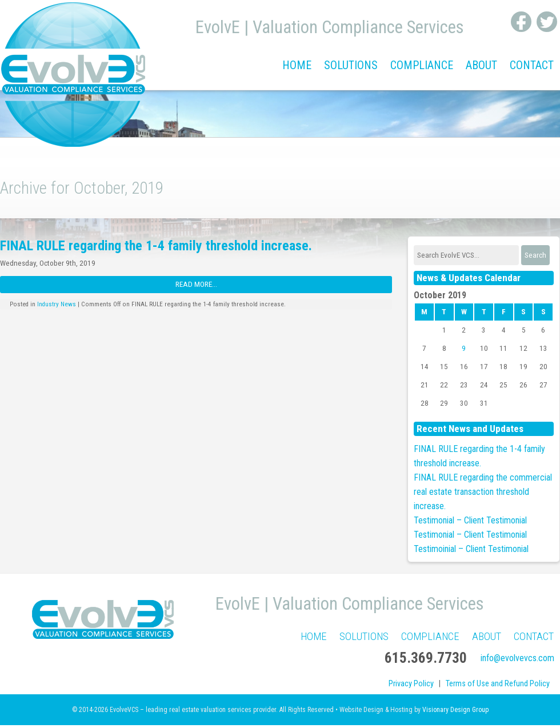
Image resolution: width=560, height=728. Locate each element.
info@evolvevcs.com (517, 658)
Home (297, 65)
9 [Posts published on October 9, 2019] (464, 348)
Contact (532, 65)
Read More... (196, 284)
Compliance (422, 65)
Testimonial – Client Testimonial (470, 520)
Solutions (351, 65)
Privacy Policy (411, 684)
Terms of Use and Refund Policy (498, 684)
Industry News (57, 304)
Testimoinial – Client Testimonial (471, 549)
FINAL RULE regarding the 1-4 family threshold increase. (156, 246)
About (481, 65)
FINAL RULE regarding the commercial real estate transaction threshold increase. (483, 492)
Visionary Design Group (455, 710)
